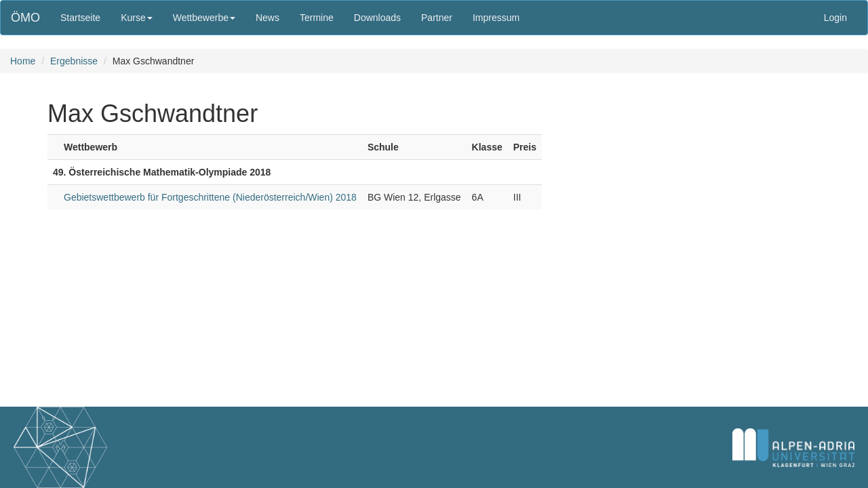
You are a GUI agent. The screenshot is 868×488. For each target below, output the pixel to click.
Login (835, 18)
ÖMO (25, 18)
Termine (317, 18)
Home (23, 61)
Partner (437, 18)
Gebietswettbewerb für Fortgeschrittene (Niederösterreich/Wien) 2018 (210, 197)
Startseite (80, 18)
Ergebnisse (74, 61)
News (268, 18)
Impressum (496, 18)
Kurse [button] (137, 18)
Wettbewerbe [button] (204, 18)
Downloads (377, 18)
